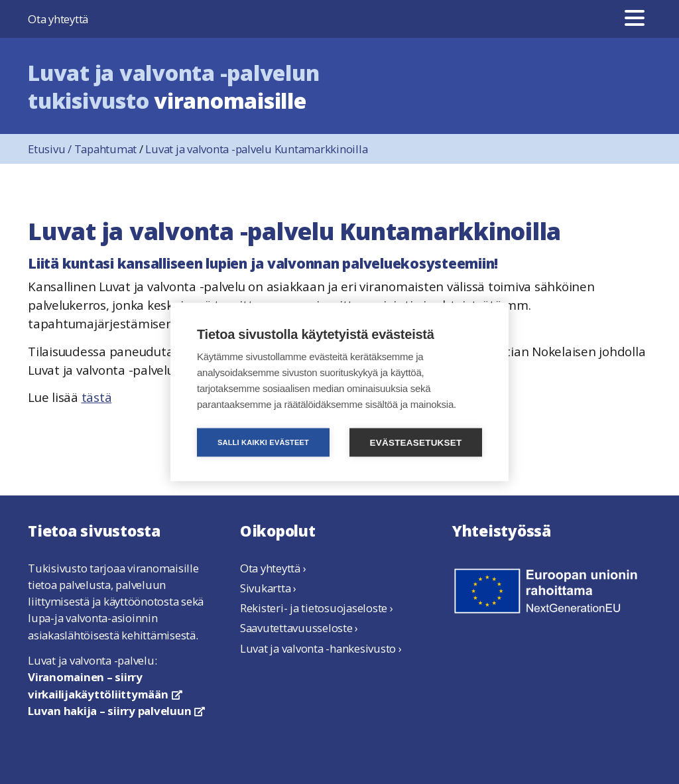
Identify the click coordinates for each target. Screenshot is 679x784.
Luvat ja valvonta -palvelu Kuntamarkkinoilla (256, 149)
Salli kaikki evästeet (263, 442)
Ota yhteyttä (58, 19)
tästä (97, 397)
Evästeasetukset (416, 443)
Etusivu (51, 149)
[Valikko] (635, 19)
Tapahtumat (106, 149)
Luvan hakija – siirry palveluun (116, 711)
